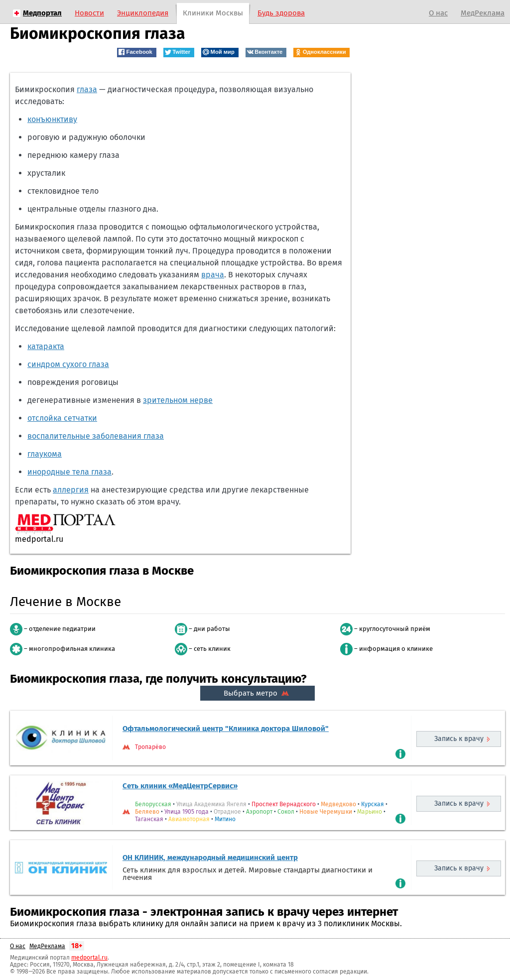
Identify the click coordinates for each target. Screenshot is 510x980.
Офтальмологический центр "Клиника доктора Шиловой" (226, 729)
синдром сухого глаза (68, 364)
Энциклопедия (143, 13)
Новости (89, 13)
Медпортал (42, 13)
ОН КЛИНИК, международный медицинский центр (210, 857)
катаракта (46, 346)
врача (213, 275)
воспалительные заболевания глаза (96, 436)
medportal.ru (89, 958)
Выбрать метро (257, 693)
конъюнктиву (52, 119)
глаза (87, 89)
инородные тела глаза (69, 472)
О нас (438, 13)
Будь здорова (281, 13)
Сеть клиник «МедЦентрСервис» (180, 786)
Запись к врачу (459, 739)
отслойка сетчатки (62, 418)
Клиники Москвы (213, 13)
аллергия (71, 490)
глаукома (45, 454)
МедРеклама (483, 13)
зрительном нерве (178, 400)
